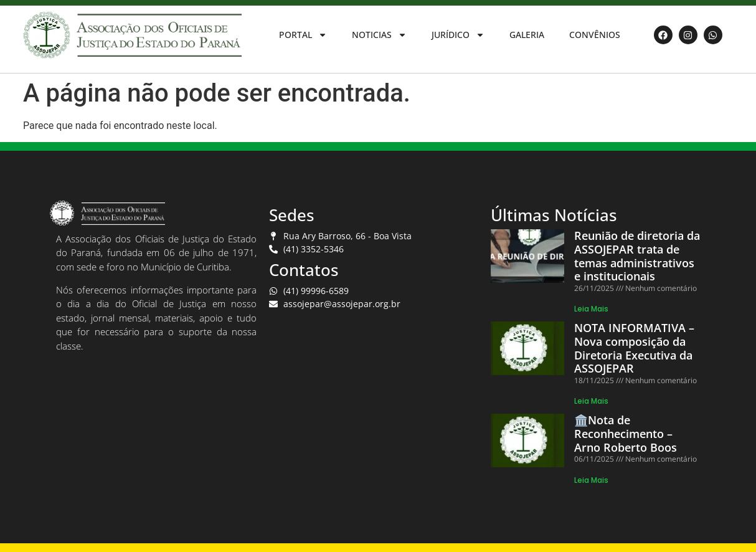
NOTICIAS (379, 35)
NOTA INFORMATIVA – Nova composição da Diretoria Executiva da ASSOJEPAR (634, 348)
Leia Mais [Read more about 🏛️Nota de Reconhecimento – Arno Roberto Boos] (591, 480)
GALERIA (527, 35)
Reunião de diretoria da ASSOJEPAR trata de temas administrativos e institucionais (637, 256)
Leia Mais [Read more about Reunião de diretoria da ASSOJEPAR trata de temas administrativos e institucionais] (591, 309)
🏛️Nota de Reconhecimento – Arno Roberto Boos (626, 433)
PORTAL (303, 35)
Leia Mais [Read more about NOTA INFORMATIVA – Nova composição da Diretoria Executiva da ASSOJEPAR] (591, 401)
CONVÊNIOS (595, 35)
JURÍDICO (458, 35)
